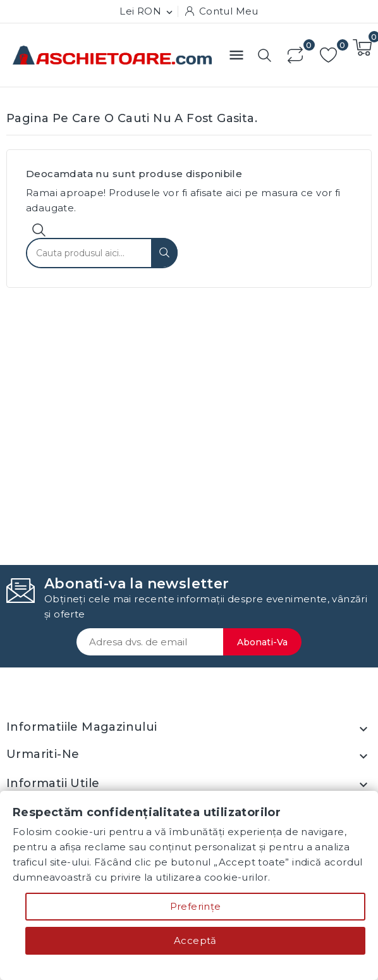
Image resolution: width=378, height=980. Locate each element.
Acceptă (195, 940)
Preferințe (196, 906)
